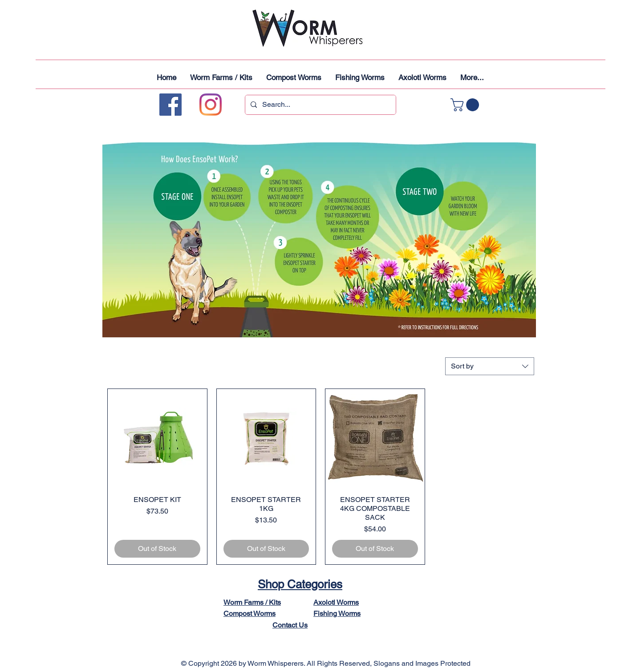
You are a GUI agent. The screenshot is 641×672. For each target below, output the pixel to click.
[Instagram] (211, 105)
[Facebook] (170, 105)
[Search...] (320, 105)
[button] (466, 105)
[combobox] (490, 366)
